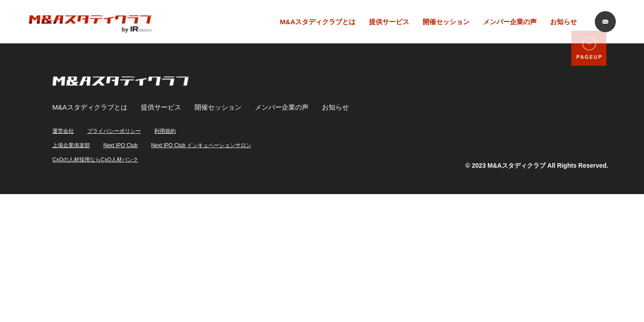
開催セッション (446, 22)
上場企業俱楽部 (71, 145)
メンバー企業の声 (510, 22)
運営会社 (63, 131)
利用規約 (165, 131)
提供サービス (389, 22)
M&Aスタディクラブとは (318, 22)
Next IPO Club (121, 145)
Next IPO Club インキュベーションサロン (201, 145)
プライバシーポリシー (114, 131)
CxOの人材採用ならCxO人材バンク (95, 160)
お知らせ (563, 22)
